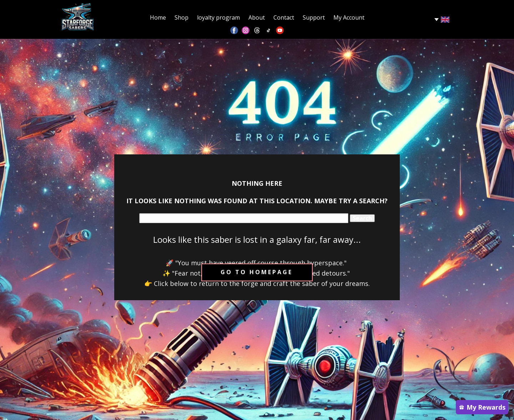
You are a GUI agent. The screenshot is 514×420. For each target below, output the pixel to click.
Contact (284, 17)
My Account (349, 17)
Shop (182, 17)
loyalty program (218, 17)
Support (314, 17)
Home (158, 17)
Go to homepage (257, 272)
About (257, 17)
